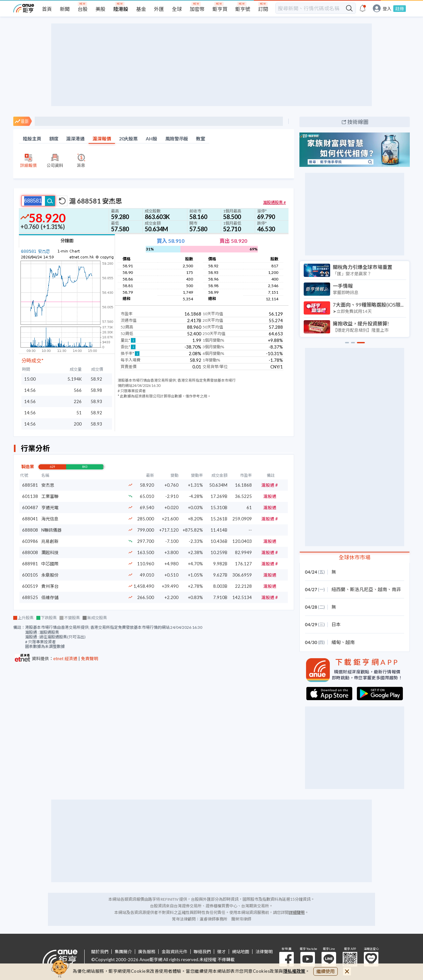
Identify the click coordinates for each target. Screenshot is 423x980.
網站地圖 (241, 952)
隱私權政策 (294, 971)
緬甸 (336, 642)
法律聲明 (264, 952)
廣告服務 (147, 952)
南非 (396, 589)
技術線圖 (358, 122)
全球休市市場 (355, 557)
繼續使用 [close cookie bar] (326, 971)
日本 (336, 624)
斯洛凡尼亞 (362, 589)
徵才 (221, 952)
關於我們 (100, 952)
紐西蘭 (338, 589)
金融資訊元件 (174, 952)
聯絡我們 (202, 952)
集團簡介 (123, 952)
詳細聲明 (297, 912)
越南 (382, 589)
